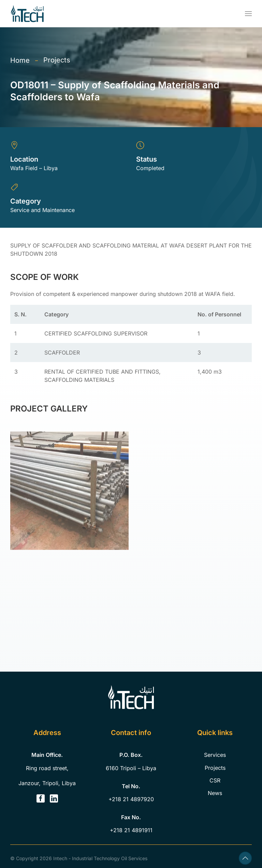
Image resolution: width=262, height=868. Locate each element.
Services (215, 755)
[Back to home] (27, 14)
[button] (248, 14)
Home (20, 60)
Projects (57, 60)
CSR (215, 780)
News (215, 793)
